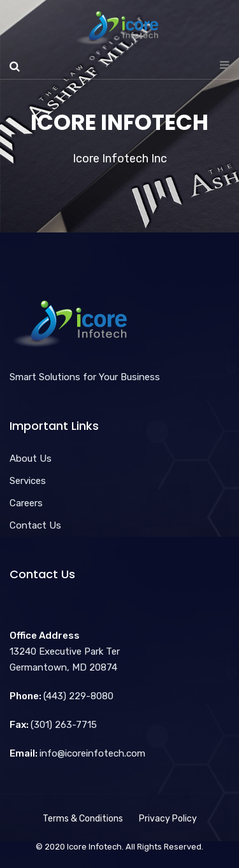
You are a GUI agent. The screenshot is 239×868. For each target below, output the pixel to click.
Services (28, 481)
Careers (26, 503)
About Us (31, 459)
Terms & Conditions (83, 819)
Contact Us (35, 525)
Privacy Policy (168, 819)
